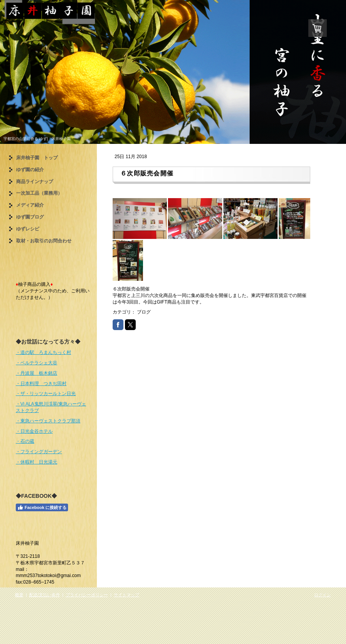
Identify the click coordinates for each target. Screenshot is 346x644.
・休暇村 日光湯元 (37, 462)
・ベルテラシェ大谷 (37, 363)
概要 (19, 595)
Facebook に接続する (42, 507)
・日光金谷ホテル (34, 431)
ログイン (323, 595)
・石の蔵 (25, 441)
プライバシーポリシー (87, 595)
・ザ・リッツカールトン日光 (46, 394)
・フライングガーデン (39, 452)
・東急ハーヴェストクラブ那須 (48, 421)
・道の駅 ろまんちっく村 (43, 352)
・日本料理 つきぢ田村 (41, 384)
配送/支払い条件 (45, 595)
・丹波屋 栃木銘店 (37, 373)
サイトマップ (126, 595)
